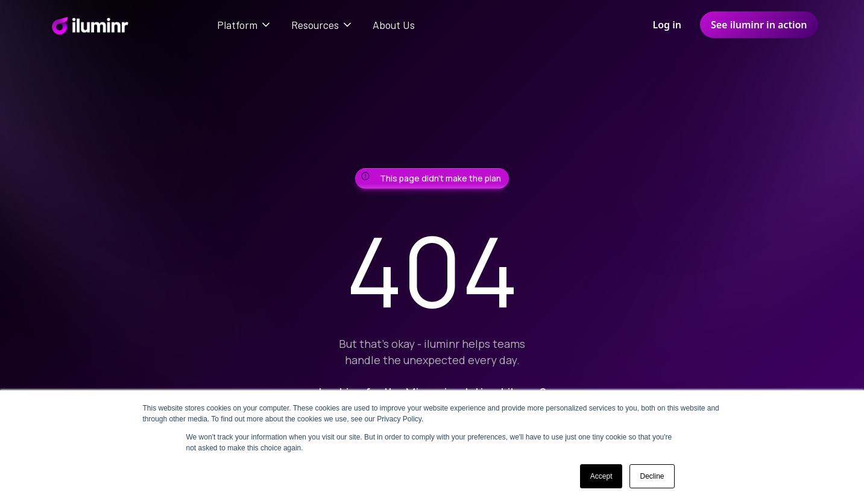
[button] (244, 25)
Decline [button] (652, 476)
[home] (90, 25)
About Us (394, 25)
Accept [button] (601, 476)
